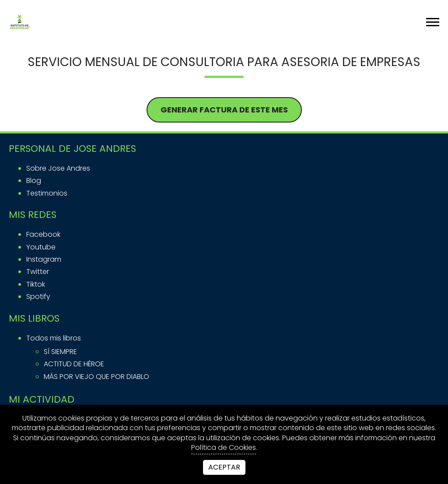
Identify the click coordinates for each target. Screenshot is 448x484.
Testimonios (47, 193)
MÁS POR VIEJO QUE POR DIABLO (96, 377)
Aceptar (224, 467)
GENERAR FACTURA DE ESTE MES (224, 110)
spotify (38, 296)
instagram (44, 259)
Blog (34, 181)
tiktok (36, 284)
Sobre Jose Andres (58, 168)
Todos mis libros (54, 338)
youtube (41, 247)
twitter (38, 272)
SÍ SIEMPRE (60, 352)
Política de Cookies (224, 448)
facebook (43, 234)
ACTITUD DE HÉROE (74, 364)
